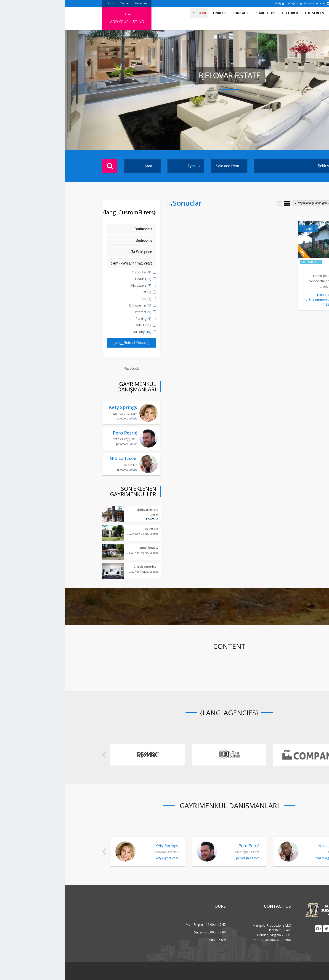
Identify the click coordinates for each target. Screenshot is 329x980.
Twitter (60, 3)
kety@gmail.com (102, 858)
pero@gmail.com (183, 858)
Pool (81, 299)
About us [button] (201, 18)
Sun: (147, 940)
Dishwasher (76, 305)
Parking (79, 318)
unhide (68, 418)
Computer (77, 272)
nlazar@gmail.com (264, 858)
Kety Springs (58, 407)
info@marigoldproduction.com (244, 3)
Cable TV (78, 325)
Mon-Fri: (126, 924)
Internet (79, 312)
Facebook (77, 3)
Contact (176, 18)
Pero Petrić (60, 433)
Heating (79, 279)
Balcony (78, 332)
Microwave (77, 285)
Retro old (87, 529)
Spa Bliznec (276, 269)
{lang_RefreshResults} (67, 343)
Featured (225, 18)
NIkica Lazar (59, 458)
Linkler (155, 18)
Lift (82, 292)
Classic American (81, 566)
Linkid (46, 3)
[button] (25, 90)
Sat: (132, 932)
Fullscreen (250, 18)
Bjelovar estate (83, 510)
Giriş (215, 3)
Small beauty (84, 548)
